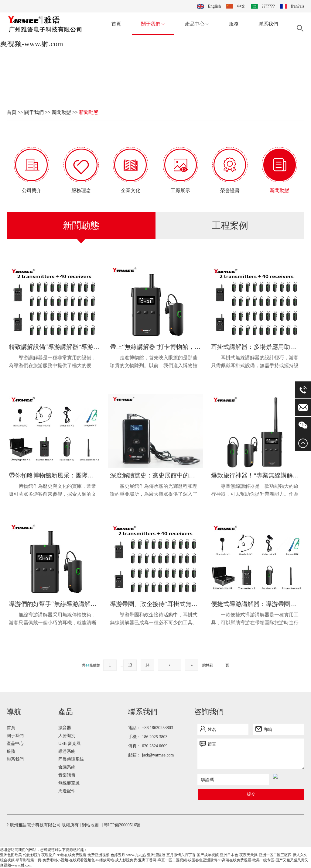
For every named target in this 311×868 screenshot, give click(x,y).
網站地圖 (90, 825)
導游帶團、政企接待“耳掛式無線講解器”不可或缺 (155, 604)
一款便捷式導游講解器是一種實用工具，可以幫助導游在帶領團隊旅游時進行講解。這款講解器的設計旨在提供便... (255, 619)
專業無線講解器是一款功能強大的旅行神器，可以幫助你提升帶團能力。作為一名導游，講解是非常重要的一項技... (255, 491)
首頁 (116, 24)
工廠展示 (180, 190)
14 (147, 665)
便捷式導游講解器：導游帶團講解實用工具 (256, 604)
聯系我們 (268, 24)
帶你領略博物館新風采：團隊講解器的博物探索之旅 (54, 475)
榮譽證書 (230, 190)
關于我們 (153, 24)
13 (130, 665)
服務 (234, 24)
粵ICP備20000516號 (122, 825)
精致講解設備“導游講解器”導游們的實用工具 (54, 347)
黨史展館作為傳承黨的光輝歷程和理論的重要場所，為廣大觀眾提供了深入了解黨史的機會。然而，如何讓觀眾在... (154, 491)
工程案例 (230, 225)
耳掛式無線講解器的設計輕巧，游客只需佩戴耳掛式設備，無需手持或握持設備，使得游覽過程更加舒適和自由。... (255, 362)
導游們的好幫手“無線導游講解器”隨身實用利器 (54, 604)
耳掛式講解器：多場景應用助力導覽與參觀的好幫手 (256, 347)
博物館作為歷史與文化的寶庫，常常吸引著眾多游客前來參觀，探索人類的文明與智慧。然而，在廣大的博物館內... (53, 491)
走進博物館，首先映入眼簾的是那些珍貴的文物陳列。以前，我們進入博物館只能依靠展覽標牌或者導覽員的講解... (154, 362)
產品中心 (197, 24)
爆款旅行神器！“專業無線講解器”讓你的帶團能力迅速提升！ (256, 475)
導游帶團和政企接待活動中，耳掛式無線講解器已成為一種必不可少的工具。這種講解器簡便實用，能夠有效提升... (154, 619)
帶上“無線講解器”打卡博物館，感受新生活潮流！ (155, 347)
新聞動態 (61, 112)
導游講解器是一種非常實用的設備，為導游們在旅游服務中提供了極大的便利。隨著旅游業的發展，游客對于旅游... (53, 362)
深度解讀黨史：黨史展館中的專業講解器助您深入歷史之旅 (155, 475)
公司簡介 (32, 190)
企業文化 (131, 190)
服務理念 (81, 190)
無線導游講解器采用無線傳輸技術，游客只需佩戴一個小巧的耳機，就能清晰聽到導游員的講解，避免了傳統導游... (53, 619)
